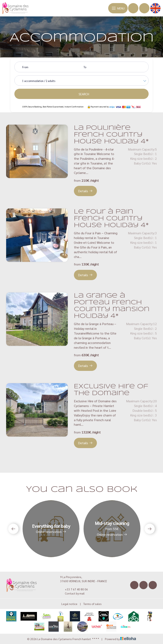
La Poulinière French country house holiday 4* (111, 135)
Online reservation (51, 532)
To (85, 67)
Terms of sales (92, 604)
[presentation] (13, 529)
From (25, 67)
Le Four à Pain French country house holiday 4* (111, 219)
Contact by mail (72, 593)
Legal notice (69, 604)
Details (85, 191)
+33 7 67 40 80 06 (74, 589)
